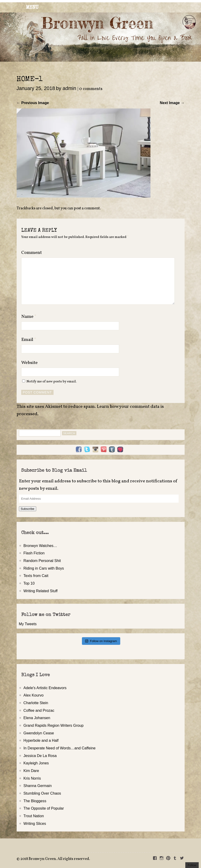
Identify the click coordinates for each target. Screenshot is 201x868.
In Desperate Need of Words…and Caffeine (60, 748)
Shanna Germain (38, 786)
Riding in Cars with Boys (44, 568)
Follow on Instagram (101, 641)
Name (29, 317)
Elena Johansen (37, 718)
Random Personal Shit (42, 561)
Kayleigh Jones (36, 763)
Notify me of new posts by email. (52, 381)
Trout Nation (34, 816)
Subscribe (28, 509)
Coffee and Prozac (39, 710)
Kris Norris (32, 778)
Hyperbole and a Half (41, 740)
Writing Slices (35, 823)
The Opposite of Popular (44, 808)
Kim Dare (31, 771)
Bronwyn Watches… (40, 546)
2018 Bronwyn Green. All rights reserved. (55, 859)
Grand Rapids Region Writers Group (54, 725)
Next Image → (172, 103)
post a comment (87, 208)
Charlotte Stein (36, 703)
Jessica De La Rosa (40, 756)
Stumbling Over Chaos (42, 793)
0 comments (91, 89)
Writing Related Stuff (41, 591)
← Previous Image (33, 103)
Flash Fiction (34, 553)
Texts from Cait (36, 576)
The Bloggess (35, 801)
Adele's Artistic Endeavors (45, 688)
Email (29, 340)
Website (29, 363)
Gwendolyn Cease (39, 733)
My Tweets (28, 624)
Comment (31, 253)
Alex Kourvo (34, 695)
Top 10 (29, 583)
